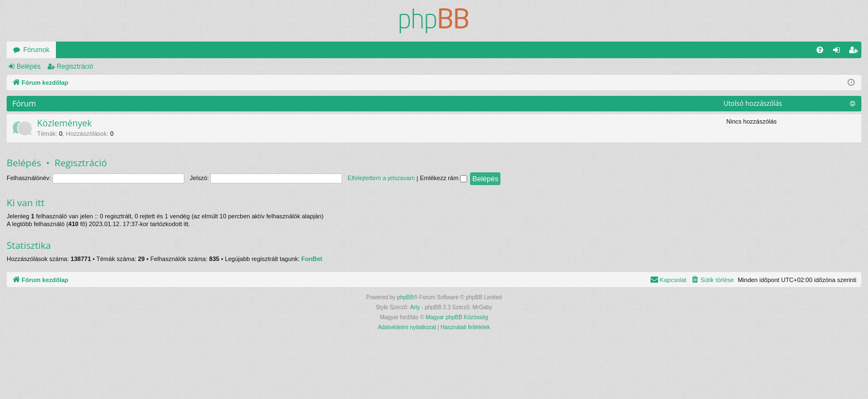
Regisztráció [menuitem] (856, 52)
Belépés (29, 66)
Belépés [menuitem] (839, 52)
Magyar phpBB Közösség (457, 317)
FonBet (312, 259)
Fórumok (36, 50)
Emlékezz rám (443, 178)
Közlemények (64, 123)
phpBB (405, 297)
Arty (415, 307)
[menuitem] (820, 50)
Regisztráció (75, 66)
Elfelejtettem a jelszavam (381, 178)
